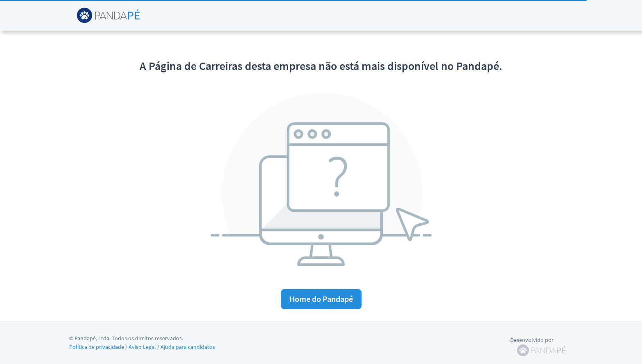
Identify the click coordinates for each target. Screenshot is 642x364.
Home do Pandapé (321, 299)
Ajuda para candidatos (188, 347)
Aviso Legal (142, 347)
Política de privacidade (97, 347)
